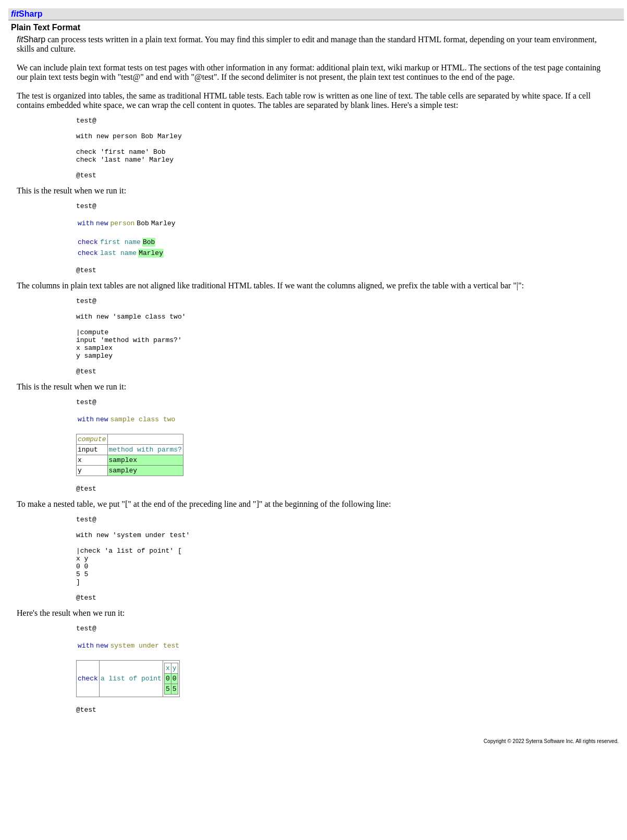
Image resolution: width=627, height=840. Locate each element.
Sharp (27, 14)
